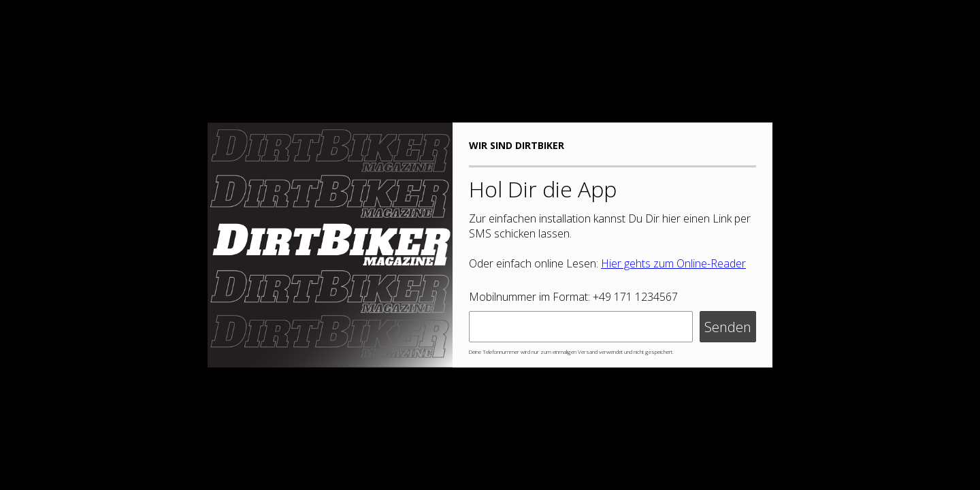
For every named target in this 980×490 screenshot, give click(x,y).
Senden (728, 327)
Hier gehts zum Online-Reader (673, 263)
